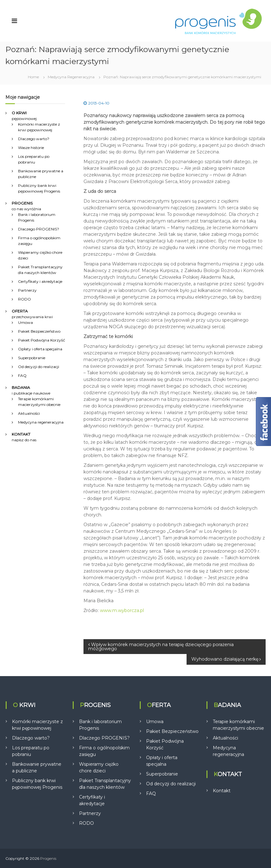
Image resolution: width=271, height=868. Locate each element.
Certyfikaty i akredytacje (40, 281)
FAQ (22, 375)
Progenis (48, 858)
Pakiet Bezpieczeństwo (39, 331)
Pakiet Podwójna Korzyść (42, 340)
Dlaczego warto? (34, 139)
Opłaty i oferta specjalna (40, 349)
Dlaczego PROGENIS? (39, 229)
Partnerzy (27, 290)
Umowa (25, 322)
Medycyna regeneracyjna (41, 422)
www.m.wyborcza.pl (122, 610)
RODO (25, 299)
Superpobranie (32, 358)
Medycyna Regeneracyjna (71, 77)
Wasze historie (31, 148)
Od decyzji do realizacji (39, 367)
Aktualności (29, 413)
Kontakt (222, 791)
